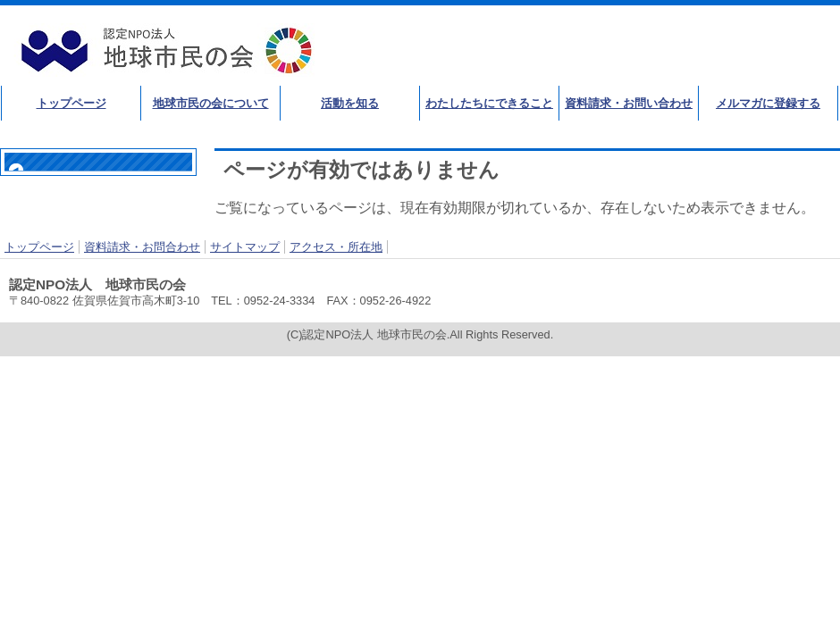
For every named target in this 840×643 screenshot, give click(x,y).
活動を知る (350, 103)
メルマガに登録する (768, 103)
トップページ (71, 103)
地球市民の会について (211, 103)
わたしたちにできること (489, 103)
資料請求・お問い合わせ (629, 103)
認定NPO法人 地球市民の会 (170, 50)
